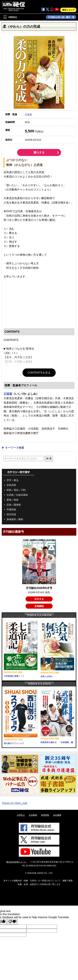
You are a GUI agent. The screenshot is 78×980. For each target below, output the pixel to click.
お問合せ (21, 815)
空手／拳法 (13, 480)
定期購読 (39, 606)
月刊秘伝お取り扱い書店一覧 (61, 17)
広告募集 (33, 815)
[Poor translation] (12, 922)
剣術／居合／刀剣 (16, 490)
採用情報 (45, 815)
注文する (39, 599)
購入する (39, 152)
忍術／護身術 (14, 505)
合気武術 (11, 485)
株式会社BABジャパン (16, 862)
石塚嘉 (28, 114)
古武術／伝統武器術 (17, 495)
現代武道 (11, 514)
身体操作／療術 (15, 519)
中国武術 (11, 509)
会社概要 (57, 815)
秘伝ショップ (68, 10)
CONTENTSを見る (39, 373)
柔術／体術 (13, 500)
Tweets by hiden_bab (14, 803)
